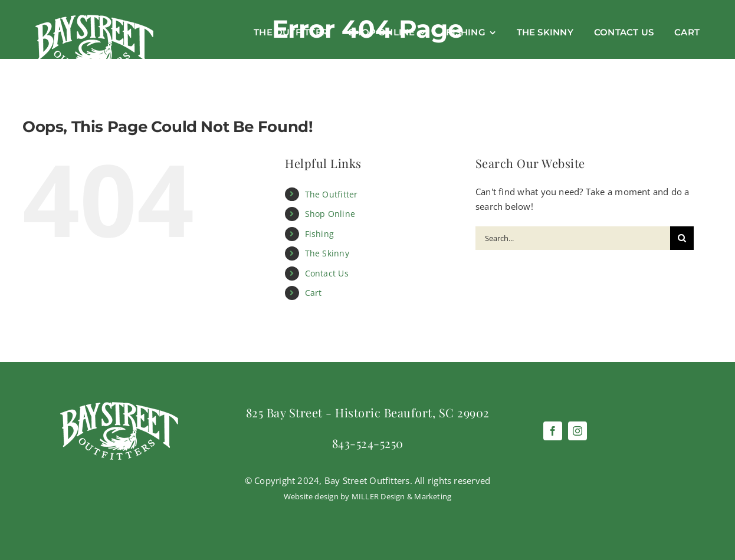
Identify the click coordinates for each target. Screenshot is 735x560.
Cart (314, 293)
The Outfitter (332, 194)
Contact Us (327, 273)
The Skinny (327, 253)
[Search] (682, 238)
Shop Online (330, 214)
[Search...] (573, 238)
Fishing (320, 234)
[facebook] (553, 431)
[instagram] (577, 431)
